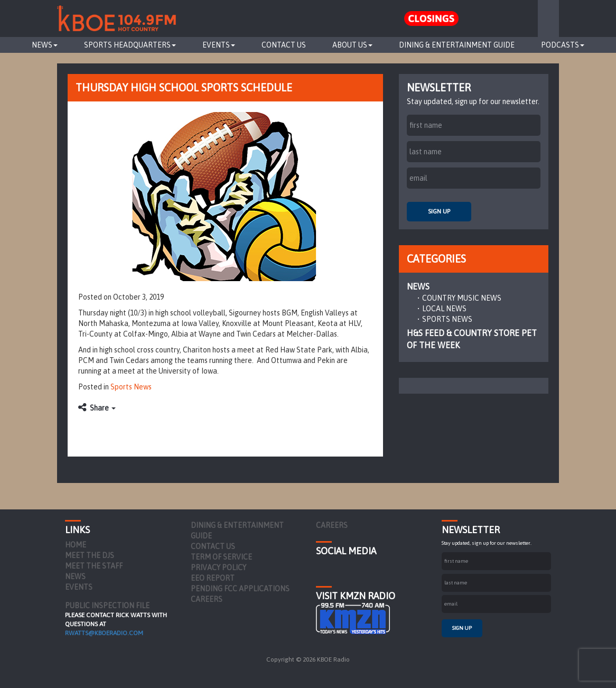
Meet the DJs (90, 555)
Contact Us (284, 45)
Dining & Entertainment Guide (457, 45)
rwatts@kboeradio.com (104, 633)
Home (76, 545)
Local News (444, 309)
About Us (352, 45)
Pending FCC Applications (240, 589)
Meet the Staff (94, 566)
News (45, 45)
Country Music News (462, 298)
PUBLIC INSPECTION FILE (107, 606)
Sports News (131, 387)
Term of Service (221, 557)
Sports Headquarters (130, 45)
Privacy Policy (218, 568)
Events (219, 45)
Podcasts (563, 45)
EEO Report (213, 578)
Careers (207, 599)
